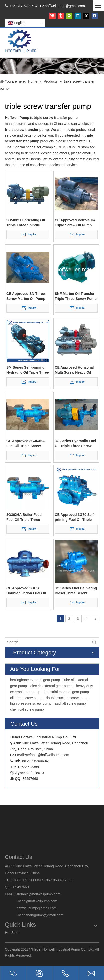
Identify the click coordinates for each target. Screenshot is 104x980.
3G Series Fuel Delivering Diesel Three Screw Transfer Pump (76, 591)
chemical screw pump (27, 709)
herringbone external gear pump (35, 680)
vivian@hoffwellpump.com (31, 901)
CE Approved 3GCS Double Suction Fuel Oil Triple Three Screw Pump (27, 591)
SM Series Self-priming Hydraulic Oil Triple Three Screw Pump (28, 370)
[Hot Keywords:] (94, 642)
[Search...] (48, 642)
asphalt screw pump (70, 703)
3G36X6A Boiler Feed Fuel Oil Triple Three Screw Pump (24, 517)
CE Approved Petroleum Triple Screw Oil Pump (75, 223)
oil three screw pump (26, 698)
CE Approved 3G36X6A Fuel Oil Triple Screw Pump (26, 444)
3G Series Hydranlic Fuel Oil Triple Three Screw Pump (75, 444)
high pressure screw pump (31, 703)
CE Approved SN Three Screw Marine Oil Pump (26, 296)
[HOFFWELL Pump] (21, 41)
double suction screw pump (67, 698)
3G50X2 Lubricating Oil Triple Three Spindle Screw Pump (26, 223)
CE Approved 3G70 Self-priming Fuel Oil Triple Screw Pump (75, 517)
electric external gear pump (52, 686)
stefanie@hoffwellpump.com (39, 894)
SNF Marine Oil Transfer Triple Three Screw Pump (76, 296)
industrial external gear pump (66, 692)
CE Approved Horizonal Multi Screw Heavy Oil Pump (74, 370)
